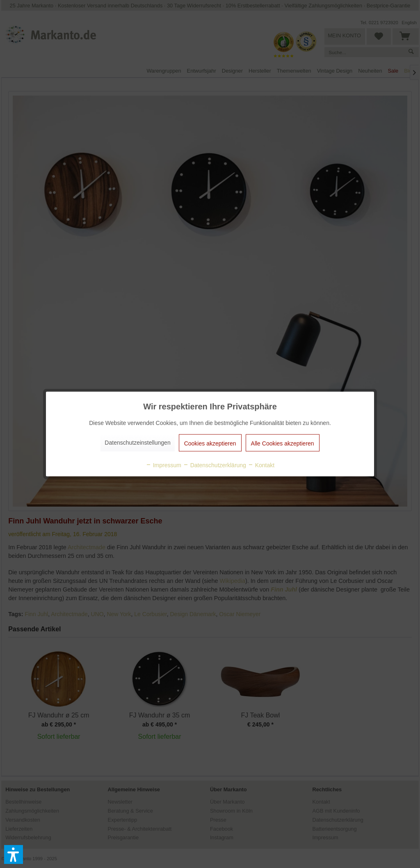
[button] (14, 854)
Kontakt (261, 465)
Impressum (163, 465)
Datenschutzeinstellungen (137, 443)
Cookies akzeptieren (210, 443)
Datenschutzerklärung (215, 465)
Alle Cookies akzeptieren (283, 443)
